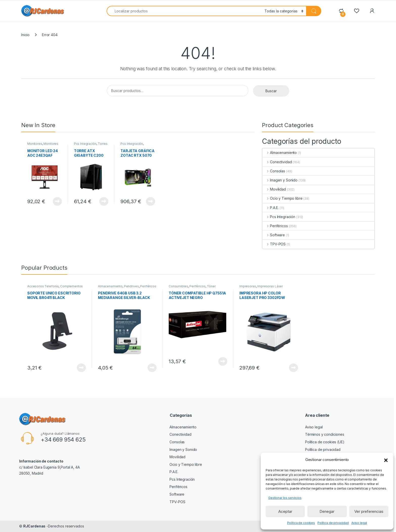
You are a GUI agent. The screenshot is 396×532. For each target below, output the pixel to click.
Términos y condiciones (325, 434)
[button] (386, 460)
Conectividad (277, 162)
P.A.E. (270, 208)
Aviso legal (359, 523)
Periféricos (275, 226)
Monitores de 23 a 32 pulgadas (43, 145)
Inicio (25, 35)
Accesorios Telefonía (43, 286)
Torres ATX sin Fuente (91, 145)
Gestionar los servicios (285, 498)
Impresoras (248, 286)
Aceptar (285, 511)
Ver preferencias (369, 511)
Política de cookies (301, 523)
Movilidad (274, 189)
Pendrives (131, 286)
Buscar (271, 91)
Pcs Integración (85, 144)
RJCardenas (34, 526)
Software (274, 235)
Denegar (327, 511)
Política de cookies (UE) (325, 442)
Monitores (35, 144)
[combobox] (184, 11)
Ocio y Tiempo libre (282, 198)
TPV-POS (274, 244)
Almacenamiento (280, 153)
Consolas (274, 171)
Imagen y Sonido (280, 180)
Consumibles (178, 286)
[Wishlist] (356, 11)
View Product (57, 201)
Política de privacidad (333, 523)
